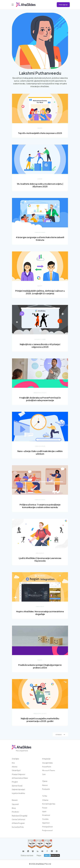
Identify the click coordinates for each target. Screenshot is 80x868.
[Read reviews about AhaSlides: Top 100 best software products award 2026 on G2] (32, 844)
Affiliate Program (18, 823)
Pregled (15, 782)
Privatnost (46, 815)
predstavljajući (40, 393)
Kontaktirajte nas (49, 804)
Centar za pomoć (19, 819)
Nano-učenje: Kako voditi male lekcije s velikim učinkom (40, 452)
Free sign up (63, 5)
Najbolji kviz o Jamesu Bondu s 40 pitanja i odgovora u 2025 (40, 346)
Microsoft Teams (49, 770)
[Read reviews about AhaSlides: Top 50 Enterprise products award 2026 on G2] (48, 844)
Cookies (45, 819)
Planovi (45, 785)
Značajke (15, 759)
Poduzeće (46, 789)
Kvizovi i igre (40, 339)
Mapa (39, 855)
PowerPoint (47, 767)
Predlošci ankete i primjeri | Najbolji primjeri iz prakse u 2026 (40, 666)
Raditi (40, 128)
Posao (45, 808)
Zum (44, 774)
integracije (46, 759)
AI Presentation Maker (20, 778)
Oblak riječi (16, 770)
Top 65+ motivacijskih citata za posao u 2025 (40, 133)
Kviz (13, 763)
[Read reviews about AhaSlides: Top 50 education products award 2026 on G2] (40, 844)
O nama (45, 800)
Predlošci (15, 812)
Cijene (45, 781)
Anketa (15, 767)
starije (60, 735)
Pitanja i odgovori (19, 774)
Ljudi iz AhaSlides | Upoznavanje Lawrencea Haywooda (40, 559)
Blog (14, 808)
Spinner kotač (17, 786)
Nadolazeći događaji (20, 816)
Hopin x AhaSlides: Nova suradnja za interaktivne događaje (40, 613)
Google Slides (47, 763)
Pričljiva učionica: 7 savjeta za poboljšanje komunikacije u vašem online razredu (40, 506)
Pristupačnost (48, 827)
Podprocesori (47, 830)
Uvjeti (44, 811)
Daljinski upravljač (18, 789)
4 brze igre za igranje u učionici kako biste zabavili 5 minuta (40, 239)
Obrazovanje (40, 232)
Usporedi (15, 804)
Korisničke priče (18, 827)
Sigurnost (46, 823)
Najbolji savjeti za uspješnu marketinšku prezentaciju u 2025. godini (40, 720)
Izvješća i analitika (18, 793)
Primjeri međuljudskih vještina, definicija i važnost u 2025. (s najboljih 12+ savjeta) (40, 292)
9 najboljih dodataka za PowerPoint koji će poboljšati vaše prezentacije (40, 399)
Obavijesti (40, 553)
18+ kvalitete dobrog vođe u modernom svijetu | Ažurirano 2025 (40, 185)
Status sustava (27, 855)
